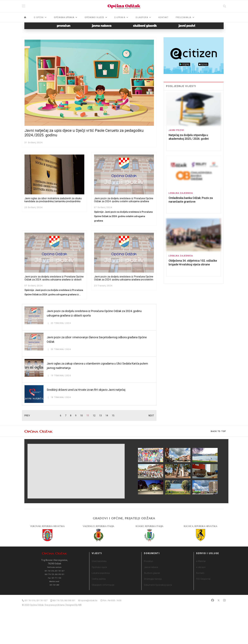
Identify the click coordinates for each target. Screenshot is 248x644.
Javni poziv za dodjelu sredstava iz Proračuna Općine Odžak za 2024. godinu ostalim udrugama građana (124, 200)
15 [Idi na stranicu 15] (113, 416)
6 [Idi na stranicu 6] (61, 416)
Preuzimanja (184, 17)
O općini (39, 17)
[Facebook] (213, 600)
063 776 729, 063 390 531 (64, 600)
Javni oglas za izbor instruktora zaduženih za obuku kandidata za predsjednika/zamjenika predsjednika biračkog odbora (53, 201)
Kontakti (200, 573)
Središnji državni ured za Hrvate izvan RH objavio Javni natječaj (86, 390)
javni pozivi (187, 26)
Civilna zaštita (99, 579)
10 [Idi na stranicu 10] (81, 416)
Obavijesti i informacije (103, 585)
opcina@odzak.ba (89, 600)
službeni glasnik (145, 26)
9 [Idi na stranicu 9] (76, 416)
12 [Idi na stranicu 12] (94, 416)
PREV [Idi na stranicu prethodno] (27, 416)
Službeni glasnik (152, 573)
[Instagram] (224, 600)
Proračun (149, 561)
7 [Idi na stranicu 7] (66, 416)
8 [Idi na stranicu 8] (71, 416)
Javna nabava (151, 567)
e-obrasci (201, 567)
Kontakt (164, 17)
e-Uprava (120, 17)
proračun (64, 26)
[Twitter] (219, 600)
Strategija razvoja (153, 579)
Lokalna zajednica (181, 193)
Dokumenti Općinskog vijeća (158, 585)
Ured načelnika (99, 561)
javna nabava (102, 26)
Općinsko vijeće (99, 567)
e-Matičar (201, 561)
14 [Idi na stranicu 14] (107, 416)
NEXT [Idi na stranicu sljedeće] (151, 416)
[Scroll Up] (218, 431)
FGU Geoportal (203, 579)
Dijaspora (142, 17)
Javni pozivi (176, 130)
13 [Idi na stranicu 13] (100, 416)
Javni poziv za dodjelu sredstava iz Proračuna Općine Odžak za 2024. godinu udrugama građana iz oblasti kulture (54, 280)
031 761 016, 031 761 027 (36, 600)
